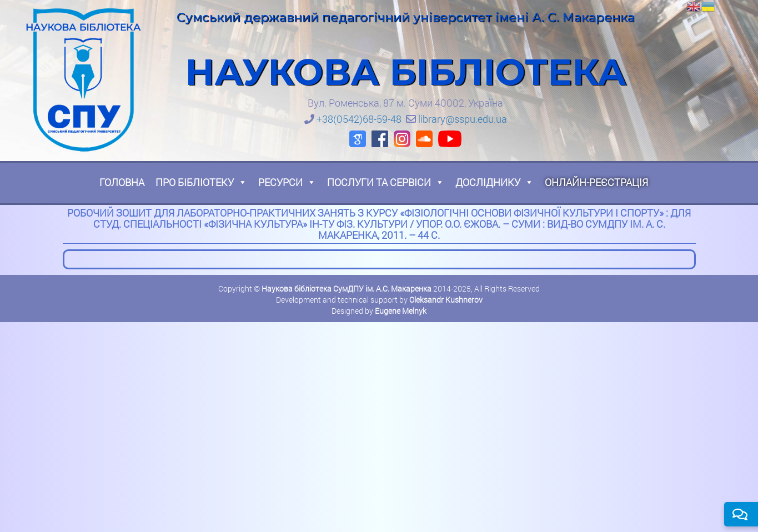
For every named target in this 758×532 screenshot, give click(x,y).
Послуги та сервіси (386, 182)
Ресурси (287, 182)
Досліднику (495, 182)
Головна (122, 182)
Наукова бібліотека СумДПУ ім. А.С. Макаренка (347, 288)
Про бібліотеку (201, 182)
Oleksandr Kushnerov (446, 300)
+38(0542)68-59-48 (359, 119)
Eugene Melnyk (401, 311)
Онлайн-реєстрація (596, 182)
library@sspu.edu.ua (463, 119)
